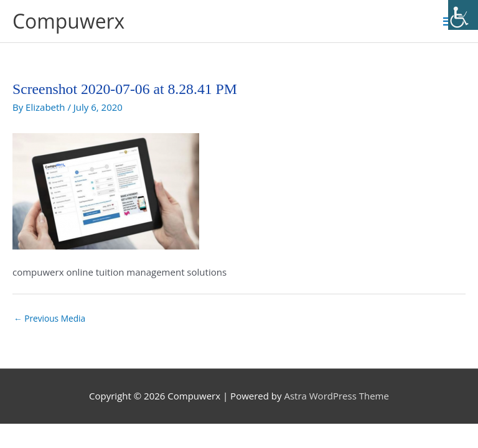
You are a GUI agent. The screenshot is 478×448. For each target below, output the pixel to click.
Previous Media (49, 318)
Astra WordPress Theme (336, 396)
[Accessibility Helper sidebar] (463, 15)
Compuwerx (68, 21)
